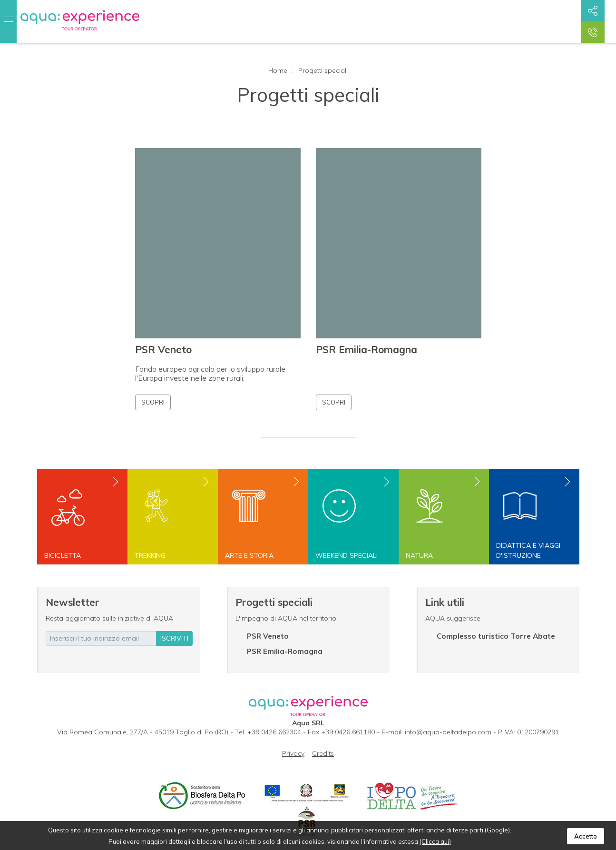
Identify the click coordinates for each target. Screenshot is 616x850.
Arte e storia (249, 555)
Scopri (153, 402)
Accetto (586, 836)
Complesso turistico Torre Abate (496, 636)
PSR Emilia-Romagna (367, 349)
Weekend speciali (347, 555)
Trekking (150, 555)
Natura (419, 555)
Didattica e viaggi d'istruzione (528, 550)
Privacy (293, 753)
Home (278, 70)
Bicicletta (63, 555)
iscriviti (174, 638)
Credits (323, 753)
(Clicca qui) (435, 841)
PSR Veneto (163, 349)
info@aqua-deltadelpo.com (448, 732)
